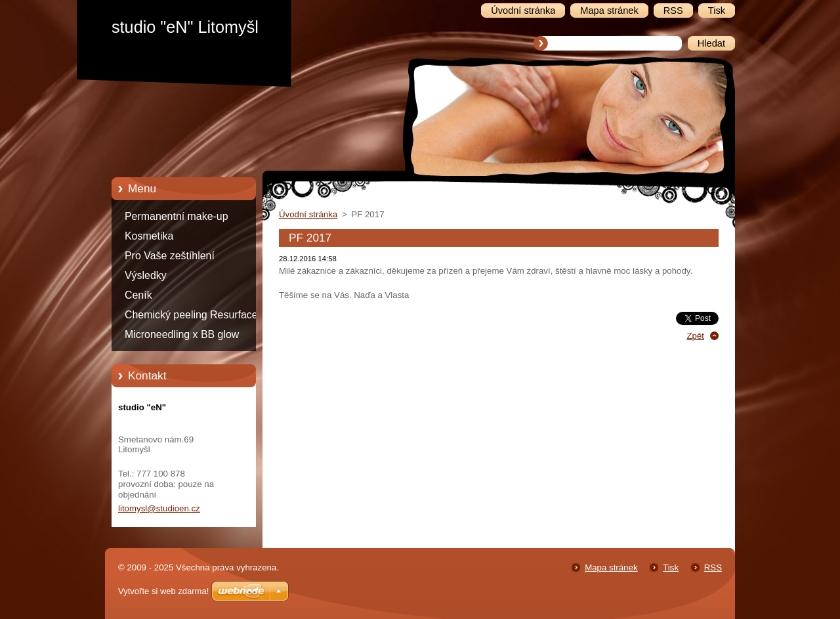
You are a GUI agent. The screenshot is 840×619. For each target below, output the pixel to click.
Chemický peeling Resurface (191, 315)
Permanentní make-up (177, 216)
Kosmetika (149, 236)
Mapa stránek (611, 567)
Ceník (138, 295)
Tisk (671, 567)
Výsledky (146, 275)
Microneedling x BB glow (182, 334)
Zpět (695, 336)
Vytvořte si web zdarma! (163, 591)
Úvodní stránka (308, 214)
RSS (713, 567)
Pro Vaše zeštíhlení (170, 256)
